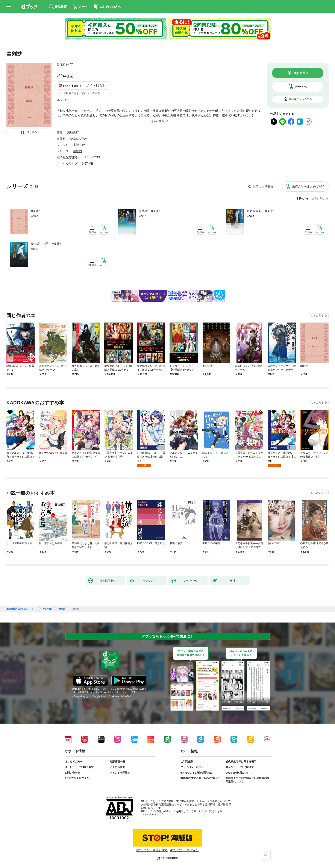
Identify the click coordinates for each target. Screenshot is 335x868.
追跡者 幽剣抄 (149, 211)
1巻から (302, 198)
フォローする (72, 65)
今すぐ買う (301, 73)
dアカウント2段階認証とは (196, 773)
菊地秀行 (63, 65)
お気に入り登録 (263, 186)
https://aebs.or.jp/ (153, 815)
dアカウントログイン (77, 778)
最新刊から (320, 198)
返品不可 (62, 100)
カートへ (301, 87)
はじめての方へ (74, 762)
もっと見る (317, 316)
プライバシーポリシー (193, 767)
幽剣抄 (35, 211)
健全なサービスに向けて (240, 767)
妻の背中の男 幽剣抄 (46, 244)
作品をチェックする (300, 99)
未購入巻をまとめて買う (308, 186)
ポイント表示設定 (120, 773)
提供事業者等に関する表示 (241, 762)
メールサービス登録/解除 (79, 767)
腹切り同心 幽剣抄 (260, 211)
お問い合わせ (72, 773)
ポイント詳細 (95, 85)
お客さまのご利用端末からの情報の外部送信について (247, 780)
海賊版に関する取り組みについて (200, 778)
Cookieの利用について (239, 773)
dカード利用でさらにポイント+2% (77, 93)
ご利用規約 (187, 762)
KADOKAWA (79, 139)
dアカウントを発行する (152, 850)
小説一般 (79, 145)
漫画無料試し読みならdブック (21, 609)
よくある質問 (117, 767)
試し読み (32, 132)
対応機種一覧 (117, 762)
